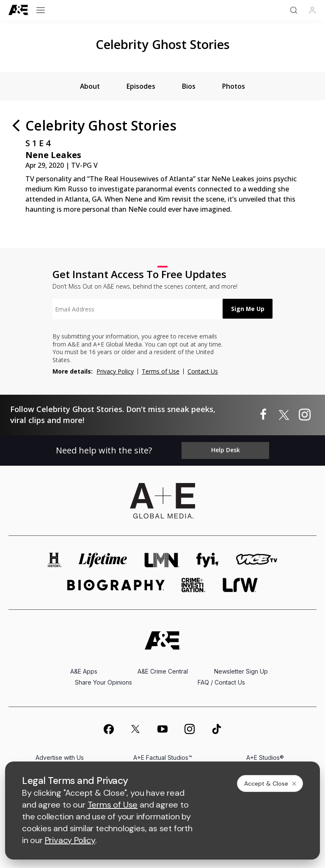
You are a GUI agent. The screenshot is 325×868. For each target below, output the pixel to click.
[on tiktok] (217, 729)
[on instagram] (190, 729)
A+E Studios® (265, 758)
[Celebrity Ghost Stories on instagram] (305, 415)
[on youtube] (162, 729)
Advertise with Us (60, 758)
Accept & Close (271, 783)
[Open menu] (41, 10)
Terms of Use (161, 371)
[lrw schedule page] (240, 585)
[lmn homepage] (162, 561)
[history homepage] (55, 561)
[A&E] (19, 10)
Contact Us (203, 371)
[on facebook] (108, 729)
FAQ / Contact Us (221, 683)
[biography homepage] (116, 585)
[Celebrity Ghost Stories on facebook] (263, 415)
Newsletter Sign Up (241, 672)
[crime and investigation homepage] (193, 585)
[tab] (89, 87)
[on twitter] (135, 729)
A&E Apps (84, 672)
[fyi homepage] (208, 561)
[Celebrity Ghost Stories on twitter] (284, 415)
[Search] (294, 10)
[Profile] (312, 10)
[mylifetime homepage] (103, 561)
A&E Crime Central (163, 672)
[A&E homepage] (163, 641)
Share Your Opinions (103, 683)
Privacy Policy (115, 371)
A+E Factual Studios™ (163, 758)
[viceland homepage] (256, 561)
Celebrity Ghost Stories (163, 44)
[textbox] (135, 309)
